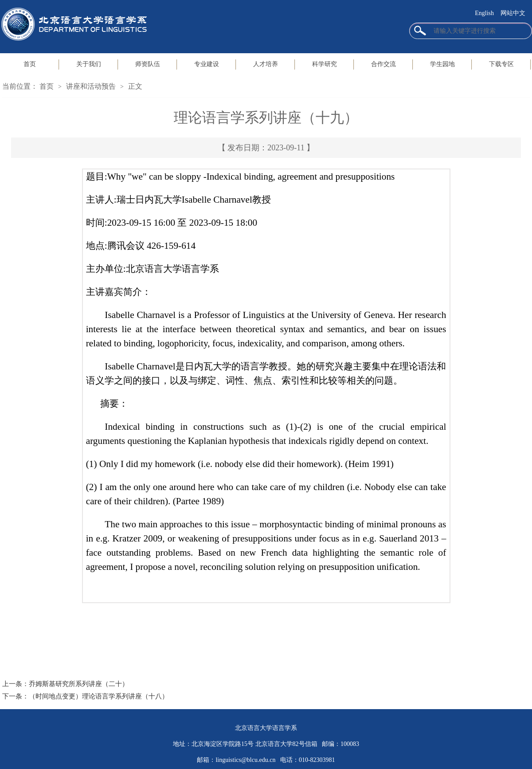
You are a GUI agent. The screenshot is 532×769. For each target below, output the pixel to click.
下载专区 (501, 64)
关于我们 (89, 64)
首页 (30, 64)
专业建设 (207, 64)
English (484, 13)
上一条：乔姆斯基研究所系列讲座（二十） (65, 684)
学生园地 (442, 64)
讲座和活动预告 (91, 86)
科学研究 (325, 64)
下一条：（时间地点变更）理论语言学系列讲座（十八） (85, 696)
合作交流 (383, 64)
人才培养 (266, 64)
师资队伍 (148, 64)
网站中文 (513, 13)
